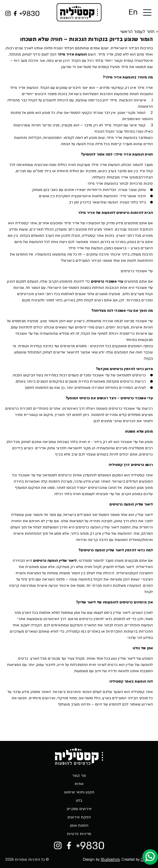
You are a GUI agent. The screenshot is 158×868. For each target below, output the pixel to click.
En (133, 12)
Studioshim (110, 860)
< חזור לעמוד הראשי (139, 32)
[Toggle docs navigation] (147, 12)
